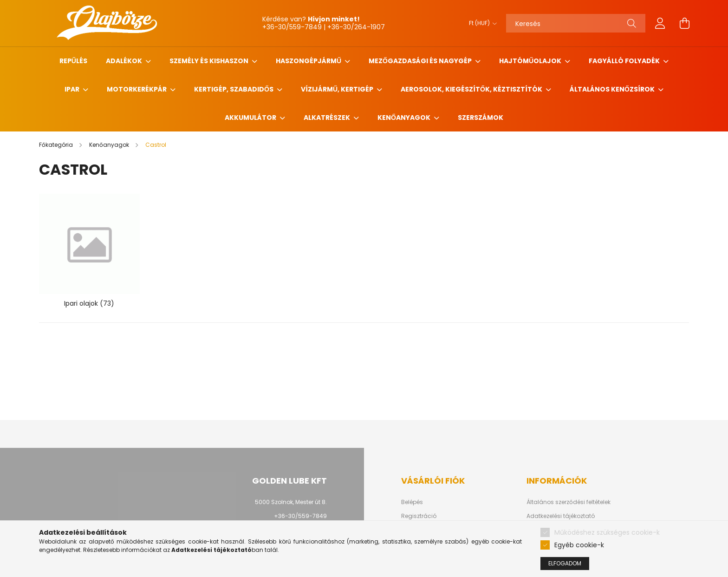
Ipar (73, 89)
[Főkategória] (57, 145)
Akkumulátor (251, 118)
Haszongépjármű (309, 61)
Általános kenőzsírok (613, 89)
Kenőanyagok (405, 118)
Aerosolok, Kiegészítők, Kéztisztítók (472, 89)
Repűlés (73, 61)
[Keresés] (576, 23)
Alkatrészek (328, 118)
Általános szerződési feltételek (569, 502)
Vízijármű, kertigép (338, 89)
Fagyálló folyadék (625, 61)
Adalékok (125, 61)
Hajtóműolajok (531, 61)
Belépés (412, 502)
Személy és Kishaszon (210, 61)
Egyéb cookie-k (579, 545)
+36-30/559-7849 (300, 516)
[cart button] (684, 23)
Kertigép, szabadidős (234, 89)
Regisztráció (419, 516)
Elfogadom (565, 563)
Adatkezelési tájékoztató (561, 516)
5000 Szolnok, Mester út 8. (291, 502)
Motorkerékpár (137, 89)
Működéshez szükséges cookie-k (607, 532)
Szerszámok (481, 118)
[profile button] (660, 23)
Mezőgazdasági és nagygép (421, 61)
